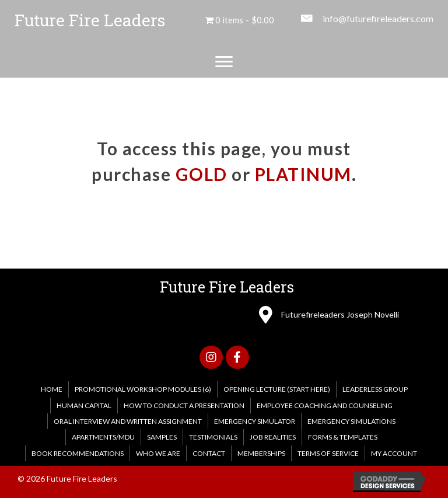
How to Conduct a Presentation (184, 405)
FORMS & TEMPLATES (343, 437)
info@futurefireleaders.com (378, 18)
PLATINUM (303, 174)
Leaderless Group (375, 389)
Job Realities (273, 437)
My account (394, 453)
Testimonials (213, 437)
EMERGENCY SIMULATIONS (351, 421)
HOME (52, 389)
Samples (162, 437)
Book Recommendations (78, 453)
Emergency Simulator (255, 421)
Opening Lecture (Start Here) (277, 389)
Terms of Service (328, 453)
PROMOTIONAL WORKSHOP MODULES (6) (143, 389)
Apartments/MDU (103, 437)
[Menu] (224, 62)
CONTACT (209, 453)
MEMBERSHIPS (261, 453)
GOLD (202, 174)
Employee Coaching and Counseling (325, 405)
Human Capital (84, 405)
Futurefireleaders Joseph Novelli (340, 314)
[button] (211, 357)
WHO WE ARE (158, 453)
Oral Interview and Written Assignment (128, 421)
